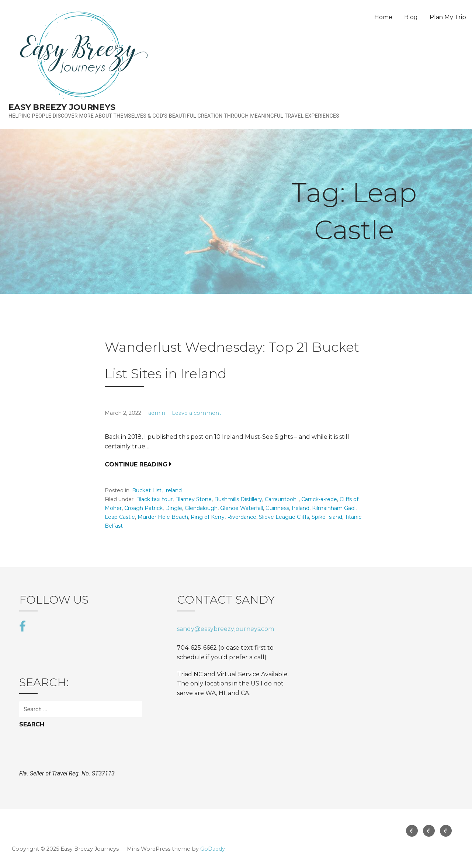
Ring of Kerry (208, 517)
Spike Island (327, 517)
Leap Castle (120, 517)
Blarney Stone (193, 499)
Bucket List (147, 490)
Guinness (277, 508)
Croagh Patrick (143, 508)
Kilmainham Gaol (334, 508)
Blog (411, 17)
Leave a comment (197, 413)
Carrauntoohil (282, 499)
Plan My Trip (448, 17)
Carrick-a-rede (319, 499)
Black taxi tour (154, 499)
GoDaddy (213, 849)
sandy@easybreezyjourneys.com (225, 629)
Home (383, 17)
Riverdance (242, 517)
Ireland (173, 490)
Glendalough (201, 508)
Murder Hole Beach (163, 517)
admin (157, 413)
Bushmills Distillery (238, 499)
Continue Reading (136, 464)
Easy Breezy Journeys (62, 107)
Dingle (174, 508)
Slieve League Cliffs (284, 517)
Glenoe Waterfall (242, 508)
